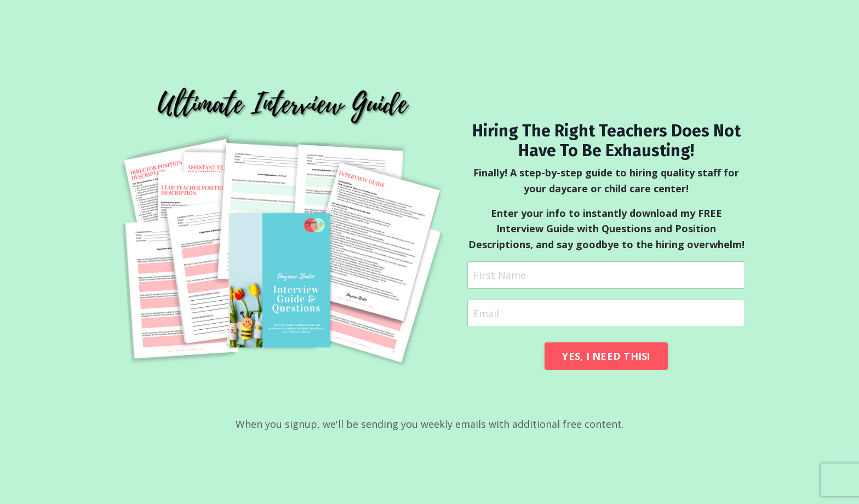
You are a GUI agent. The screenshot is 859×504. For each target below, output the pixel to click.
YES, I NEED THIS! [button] (606, 356)
